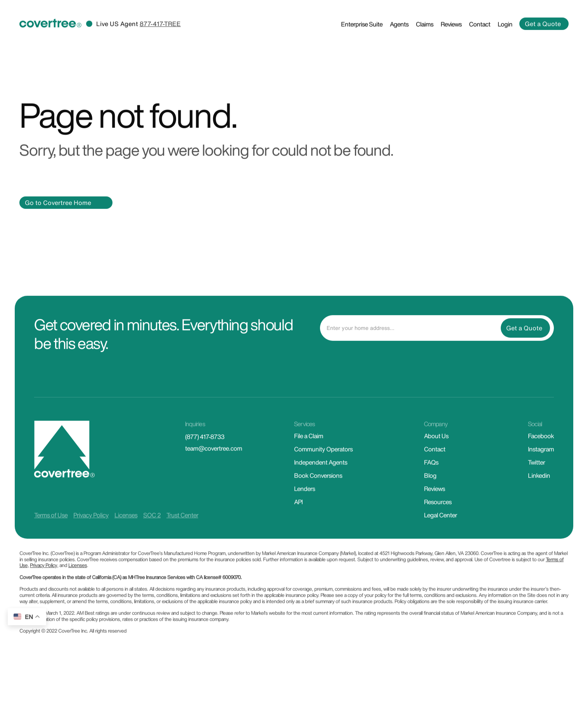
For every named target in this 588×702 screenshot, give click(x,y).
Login (505, 36)
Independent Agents (321, 474)
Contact (480, 36)
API (298, 513)
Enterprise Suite (362, 36)
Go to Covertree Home (58, 214)
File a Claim (309, 447)
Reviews (451, 36)
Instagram (541, 461)
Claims (425, 36)
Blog (430, 487)
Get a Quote (543, 35)
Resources (438, 513)
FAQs (431, 474)
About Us (436, 447)
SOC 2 (152, 527)
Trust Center (182, 527)
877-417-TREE (160, 35)
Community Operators (323, 461)
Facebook (541, 447)
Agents (399, 36)
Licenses (126, 527)
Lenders (304, 500)
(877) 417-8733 (205, 448)
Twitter (536, 474)
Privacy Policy (91, 527)
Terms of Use (51, 527)
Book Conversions (318, 487)
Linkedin (539, 487)
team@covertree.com (214, 460)
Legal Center (440, 527)
